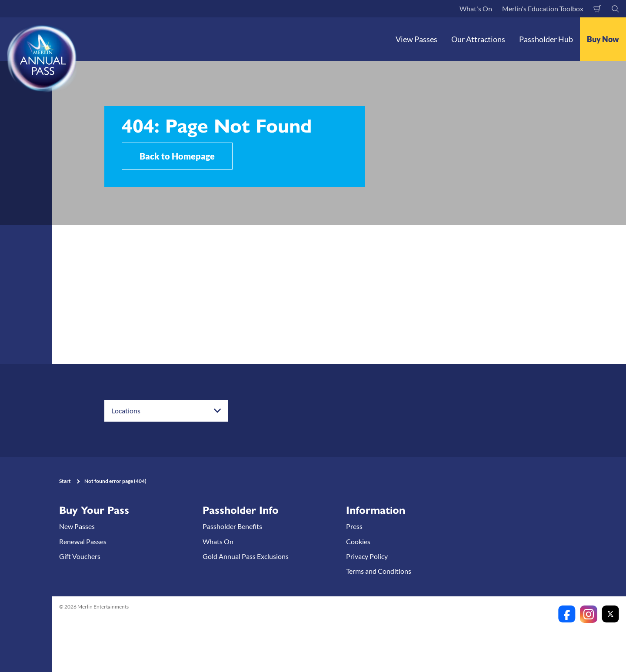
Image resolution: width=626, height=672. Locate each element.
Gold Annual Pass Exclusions (246, 556)
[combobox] (166, 411)
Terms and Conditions (379, 571)
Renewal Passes (83, 541)
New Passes (77, 526)
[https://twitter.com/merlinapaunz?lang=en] (610, 614)
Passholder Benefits (232, 526)
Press (354, 526)
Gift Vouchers (80, 556)
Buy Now (603, 39)
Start (65, 481)
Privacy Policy (367, 556)
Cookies (358, 541)
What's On (476, 8)
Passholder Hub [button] (546, 39)
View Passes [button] (416, 39)
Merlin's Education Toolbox (543, 8)
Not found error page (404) (115, 481)
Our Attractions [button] (478, 39)
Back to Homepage (177, 156)
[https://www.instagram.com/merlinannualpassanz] (589, 614)
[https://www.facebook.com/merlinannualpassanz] (567, 614)
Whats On (218, 541)
